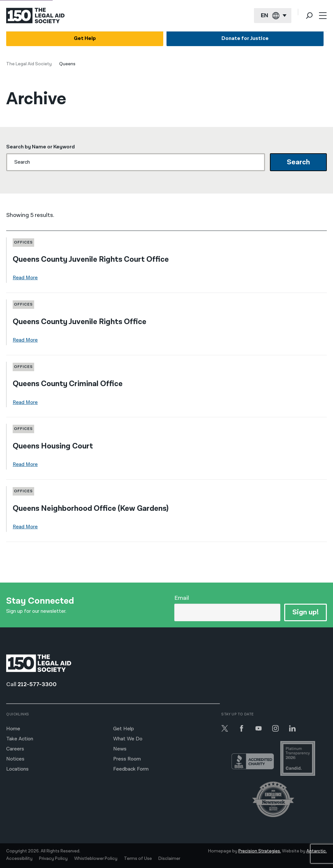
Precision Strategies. (260, 851)
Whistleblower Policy (96, 859)
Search (298, 162)
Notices (15, 759)
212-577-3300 (37, 684)
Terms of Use (138, 859)
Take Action (20, 739)
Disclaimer (169, 859)
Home (13, 729)
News (120, 749)
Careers (15, 749)
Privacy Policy (53, 859)
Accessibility (19, 859)
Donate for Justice (245, 38)
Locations (17, 769)
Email (182, 598)
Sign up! (306, 612)
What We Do (128, 739)
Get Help (85, 38)
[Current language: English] (273, 16)
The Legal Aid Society (29, 64)
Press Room (127, 759)
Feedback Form (131, 769)
